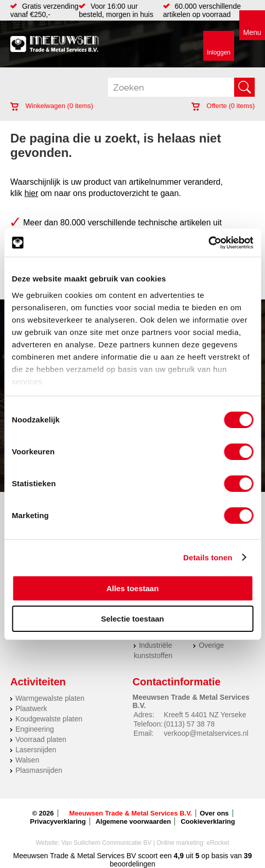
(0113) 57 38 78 (189, 724)
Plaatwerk (31, 708)
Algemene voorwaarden (134, 821)
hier (32, 193)
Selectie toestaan (132, 619)
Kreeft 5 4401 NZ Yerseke (205, 715)
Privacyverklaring (58, 821)
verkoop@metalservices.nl (206, 733)
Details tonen (208, 557)
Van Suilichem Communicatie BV (106, 843)
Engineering (35, 729)
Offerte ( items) (223, 106)
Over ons (214, 813)
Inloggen (219, 52)
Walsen (27, 760)
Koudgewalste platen (49, 719)
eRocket (218, 843)
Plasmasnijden (39, 770)
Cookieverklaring (208, 821)
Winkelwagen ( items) (52, 106)
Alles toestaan (133, 588)
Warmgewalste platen (50, 698)
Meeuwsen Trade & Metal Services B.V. (131, 813)
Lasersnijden (36, 750)
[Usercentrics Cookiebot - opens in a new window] (208, 243)
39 (248, 856)
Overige (211, 645)
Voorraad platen (41, 739)
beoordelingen (132, 864)
